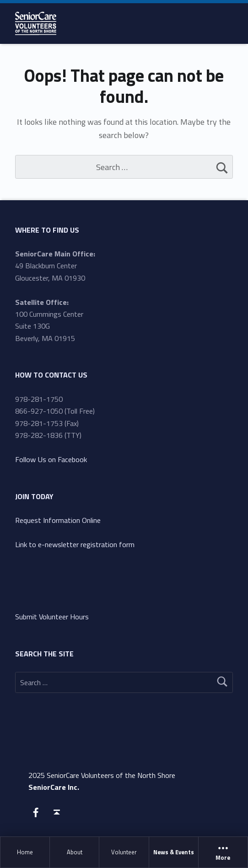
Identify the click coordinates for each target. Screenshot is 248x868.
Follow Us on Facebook (51, 459)
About (75, 852)
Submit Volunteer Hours (52, 617)
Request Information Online (58, 520)
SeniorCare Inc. (54, 787)
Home (25, 852)
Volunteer (124, 852)
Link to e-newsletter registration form (75, 544)
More (223, 852)
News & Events (174, 852)
